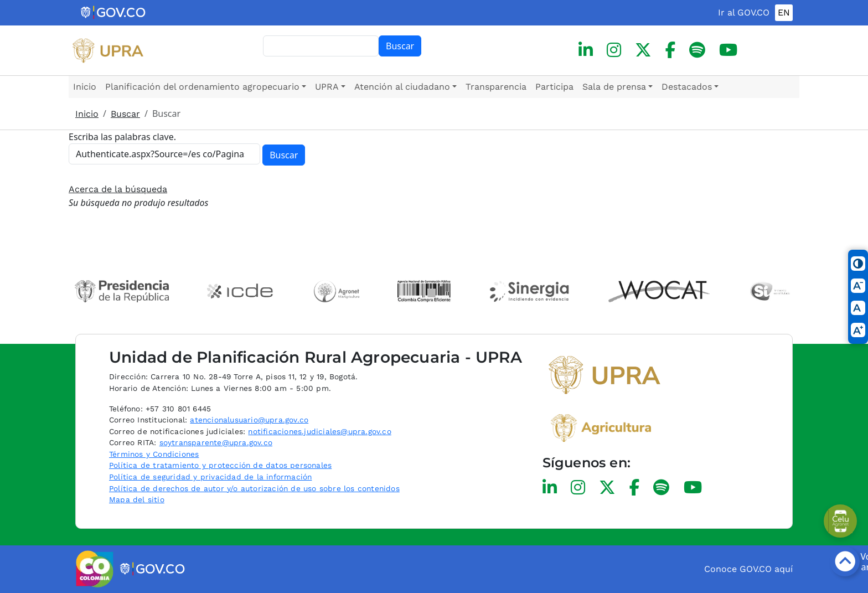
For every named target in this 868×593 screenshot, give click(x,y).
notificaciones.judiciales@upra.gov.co (319, 431)
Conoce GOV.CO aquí (748, 569)
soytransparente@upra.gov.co (216, 442)
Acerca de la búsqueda (118, 189)
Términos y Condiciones (154, 454)
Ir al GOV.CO (744, 12)
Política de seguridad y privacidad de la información (210, 477)
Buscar (400, 46)
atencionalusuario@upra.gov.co (249, 420)
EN (784, 12)
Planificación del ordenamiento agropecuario (202, 87)
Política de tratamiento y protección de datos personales (220, 465)
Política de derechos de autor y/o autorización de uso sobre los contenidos (254, 488)
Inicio (85, 87)
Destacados (687, 87)
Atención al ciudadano (402, 87)
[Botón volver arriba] (845, 561)
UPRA (327, 87)
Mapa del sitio (137, 499)
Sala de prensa (614, 87)
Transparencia (496, 87)
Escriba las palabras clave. (122, 137)
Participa (554, 87)
